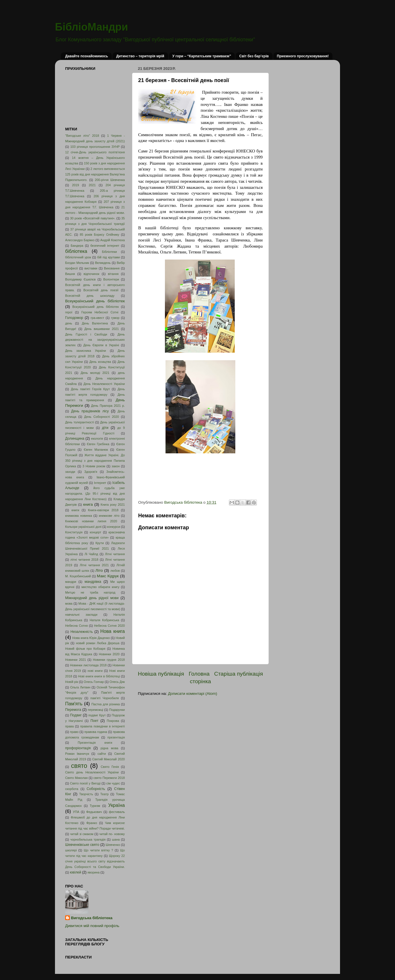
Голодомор (74, 318)
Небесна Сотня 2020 (109, 626)
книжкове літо (109, 516)
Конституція (74, 532)
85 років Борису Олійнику (99, 235)
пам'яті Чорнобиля (105, 698)
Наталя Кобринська (104, 620)
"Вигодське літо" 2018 (82, 136)
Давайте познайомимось (87, 56)
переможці (96, 710)
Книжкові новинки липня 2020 (91, 521)
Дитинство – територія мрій (140, 56)
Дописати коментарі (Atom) (192, 694)
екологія (97, 438)
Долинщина (75, 438)
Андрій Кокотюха (113, 240)
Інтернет (100, 483)
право (74, 732)
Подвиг (76, 715)
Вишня (70, 274)
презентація (116, 737)
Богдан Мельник (77, 263)
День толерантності (80, 422)
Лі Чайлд (91, 554)
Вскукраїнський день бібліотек (96, 307)
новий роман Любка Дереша (98, 643)
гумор (115, 318)
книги (75, 510)
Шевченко (113, 845)
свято (79, 766)
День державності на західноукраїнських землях (95, 340)
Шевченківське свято (82, 845)
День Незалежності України (104, 384)
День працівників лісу (90, 411)
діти (105, 428)
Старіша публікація (239, 674)
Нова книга (113, 631)
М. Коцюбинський (78, 576)
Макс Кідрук (108, 576)
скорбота (72, 789)
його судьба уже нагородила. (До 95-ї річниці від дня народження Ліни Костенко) (95, 493)
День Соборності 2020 (102, 417)
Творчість (86, 794)
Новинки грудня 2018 (109, 660)
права (69, 726)
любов (115, 571)
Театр (105, 794)
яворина (94, 872)
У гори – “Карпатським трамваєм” (202, 56)
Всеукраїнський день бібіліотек (95, 301)
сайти (102, 754)
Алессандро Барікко (80, 240)
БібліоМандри (91, 27)
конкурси (113, 527)
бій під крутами (108, 257)
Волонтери (111, 279)
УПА (76, 812)
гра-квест (97, 318)
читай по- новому (112, 834)
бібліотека (76, 251)
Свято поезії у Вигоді (85, 783)
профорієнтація (78, 748)
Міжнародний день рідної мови (92, 598)
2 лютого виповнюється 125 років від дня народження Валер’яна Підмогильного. (95, 174)
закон (116, 466)
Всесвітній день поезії (101, 290)
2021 (92, 185)
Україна (116, 805)
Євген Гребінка (98, 444)
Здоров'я (91, 472)
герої (69, 312)
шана (116, 839)
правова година (96, 732)
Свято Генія (110, 767)
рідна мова (110, 748)
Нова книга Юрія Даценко (91, 638)
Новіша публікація (161, 674)
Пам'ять (74, 704)
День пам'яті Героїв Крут (90, 389)
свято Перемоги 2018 (109, 778)
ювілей (75, 872)
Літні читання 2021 (94, 565)
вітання (113, 274)
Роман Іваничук (77, 754)
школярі (71, 850)
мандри (71, 582)
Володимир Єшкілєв (80, 279)
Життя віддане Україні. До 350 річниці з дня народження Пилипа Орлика (95, 461)
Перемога (73, 710)
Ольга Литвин (80, 687)
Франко (92, 823)
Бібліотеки (110, 252)
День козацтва (100, 362)
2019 (75, 185)
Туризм (95, 806)
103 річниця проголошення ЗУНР (95, 147)
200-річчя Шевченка (110, 180)
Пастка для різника (106, 704)
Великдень (103, 263)
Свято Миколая (76, 778)
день (69, 323)
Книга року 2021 (113, 505)
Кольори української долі (83, 527)
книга (88, 504)
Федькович (94, 812)
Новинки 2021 (76, 660)
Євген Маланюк (96, 450)
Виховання (112, 268)
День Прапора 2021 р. (108, 406)
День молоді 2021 (95, 373)
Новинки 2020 (109, 654)
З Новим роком (94, 466)
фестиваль (117, 812)
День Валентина (95, 323)
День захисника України (86, 351)
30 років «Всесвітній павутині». (93, 218)
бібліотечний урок (78, 257)
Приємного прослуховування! (303, 56)
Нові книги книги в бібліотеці (99, 676)
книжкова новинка (79, 516)
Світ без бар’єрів (254, 56)
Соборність (96, 789)
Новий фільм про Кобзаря (85, 649)
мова (69, 603)
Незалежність (82, 632)
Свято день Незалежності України (92, 772)
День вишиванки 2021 (102, 329)
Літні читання (115, 554)
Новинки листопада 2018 (88, 665)
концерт (95, 532)
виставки (91, 268)
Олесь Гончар (94, 682)
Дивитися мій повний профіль (92, 926)
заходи (70, 472)
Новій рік (72, 682)
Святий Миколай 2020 (108, 759)
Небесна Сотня (76, 626)
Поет (94, 721)
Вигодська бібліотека (92, 918)
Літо (99, 570)
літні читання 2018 (84, 560)
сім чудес (113, 783)
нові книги (95, 671)
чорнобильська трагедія (88, 839)
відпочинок (91, 274)
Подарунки (117, 710)
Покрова (113, 721)
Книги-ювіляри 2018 (103, 510)
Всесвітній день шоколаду (90, 296)
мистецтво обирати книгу (100, 587)
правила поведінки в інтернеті (102, 726)
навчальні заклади (81, 615)
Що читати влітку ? (98, 850)
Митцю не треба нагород (90, 592)
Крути (100, 543)
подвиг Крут (97, 715)
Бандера (77, 246)
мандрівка (93, 582)
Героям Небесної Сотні (100, 312)
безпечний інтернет (105, 246)
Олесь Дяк (117, 682)
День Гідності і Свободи (86, 334)
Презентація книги (95, 743)
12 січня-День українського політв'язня (95, 152)
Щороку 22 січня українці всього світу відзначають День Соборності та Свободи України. (95, 861)
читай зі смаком (82, 834)
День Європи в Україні (101, 345)
